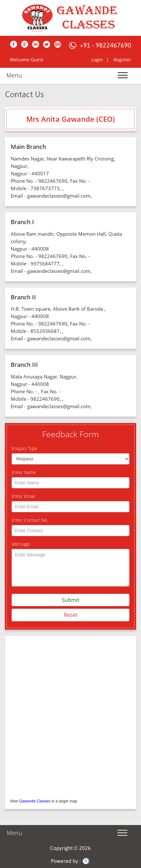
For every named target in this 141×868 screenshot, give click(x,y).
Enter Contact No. (30, 520)
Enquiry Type (24, 448)
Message (21, 544)
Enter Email (23, 496)
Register (122, 60)
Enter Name (24, 472)
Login (97, 60)
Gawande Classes (35, 801)
